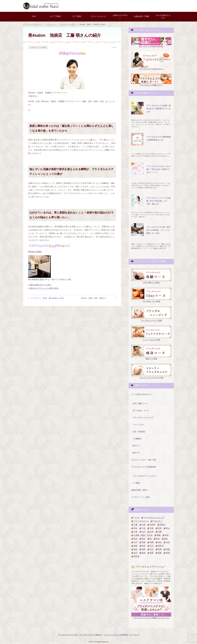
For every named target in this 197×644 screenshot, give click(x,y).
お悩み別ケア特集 (142, 16)
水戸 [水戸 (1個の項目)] (136, 542)
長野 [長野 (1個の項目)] (152, 553)
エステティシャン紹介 (38, 47)
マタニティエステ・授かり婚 (143, 460)
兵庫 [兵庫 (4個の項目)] (144, 525)
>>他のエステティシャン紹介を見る (43, 288)
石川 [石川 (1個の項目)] (152, 546)
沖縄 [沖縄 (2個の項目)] (152, 542)
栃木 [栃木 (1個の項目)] (158, 539)
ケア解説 (136, 483)
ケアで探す (77, 16)
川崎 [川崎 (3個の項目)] (160, 532)
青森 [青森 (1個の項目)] (160, 553)
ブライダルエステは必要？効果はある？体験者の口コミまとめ (158, 109)
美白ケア (136, 453)
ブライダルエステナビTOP (67, 635)
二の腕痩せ (137, 439)
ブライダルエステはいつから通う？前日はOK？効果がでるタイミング (158, 169)
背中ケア (136, 446)
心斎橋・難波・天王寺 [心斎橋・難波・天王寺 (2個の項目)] (143, 535)
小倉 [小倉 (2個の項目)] (136, 532)
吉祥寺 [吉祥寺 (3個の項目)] (153, 525)
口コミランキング (98, 16)
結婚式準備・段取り (140, 490)
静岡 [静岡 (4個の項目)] (168, 553)
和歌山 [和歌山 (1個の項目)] (163, 525)
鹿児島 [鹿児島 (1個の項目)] (137, 556)
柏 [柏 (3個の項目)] (151, 539)
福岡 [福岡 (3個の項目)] (144, 549)
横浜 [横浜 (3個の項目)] (166, 539)
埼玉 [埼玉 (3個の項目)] (136, 528)
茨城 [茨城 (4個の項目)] (168, 549)
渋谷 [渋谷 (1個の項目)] (168, 542)
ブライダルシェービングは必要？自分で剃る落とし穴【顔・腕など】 (158, 201)
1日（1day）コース (141, 410)
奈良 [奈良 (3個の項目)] (160, 528)
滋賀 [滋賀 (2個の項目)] (136, 546)
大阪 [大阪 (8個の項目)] (152, 528)
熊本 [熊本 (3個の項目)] (144, 546)
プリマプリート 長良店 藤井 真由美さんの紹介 (47, 298)
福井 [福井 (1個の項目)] (136, 549)
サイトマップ (135, 635)
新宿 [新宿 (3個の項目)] (167, 535)
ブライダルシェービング (143, 417)
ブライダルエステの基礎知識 (143, 467)
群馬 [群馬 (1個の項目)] (160, 549)
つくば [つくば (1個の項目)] (137, 518)
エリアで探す (55, 16)
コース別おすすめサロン (142, 394)
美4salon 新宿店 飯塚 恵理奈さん (94, 298)
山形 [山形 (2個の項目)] (152, 532)
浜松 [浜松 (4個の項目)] (160, 542)
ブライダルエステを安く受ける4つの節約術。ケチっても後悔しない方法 (158, 230)
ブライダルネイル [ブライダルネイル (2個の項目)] (141, 521)
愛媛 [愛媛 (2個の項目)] (159, 535)
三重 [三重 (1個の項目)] (136, 525)
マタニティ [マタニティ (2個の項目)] (158, 521)
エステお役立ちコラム (163, 16)
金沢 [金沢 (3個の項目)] (136, 553)
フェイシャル (138, 425)
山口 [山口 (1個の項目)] (144, 532)
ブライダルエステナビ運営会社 (90, 635)
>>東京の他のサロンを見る (40, 285)
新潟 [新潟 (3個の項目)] (136, 539)
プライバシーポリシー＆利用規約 (116, 635)
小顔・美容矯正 (139, 432)
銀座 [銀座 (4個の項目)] (144, 553)
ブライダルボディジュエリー (145, 476)
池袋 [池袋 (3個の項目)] (144, 542)
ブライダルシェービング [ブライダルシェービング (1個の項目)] (154, 518)
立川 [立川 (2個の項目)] (152, 549)
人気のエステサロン (120, 16)
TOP (34, 16)
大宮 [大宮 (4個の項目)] (144, 528)
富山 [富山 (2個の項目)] (168, 528)
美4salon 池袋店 (35, 252)
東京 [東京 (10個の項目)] (144, 539)
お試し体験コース (140, 403)
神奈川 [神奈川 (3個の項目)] (161, 546)
